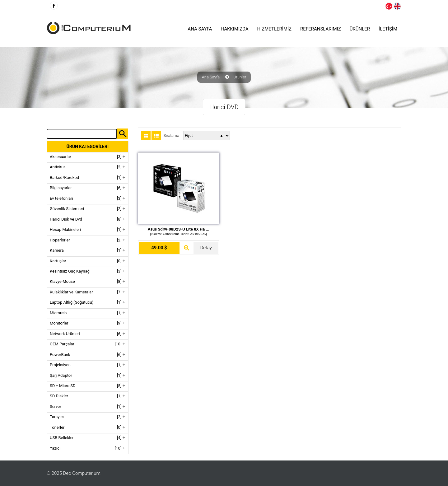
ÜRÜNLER (360, 29)
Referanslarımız (321, 29)
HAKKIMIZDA (234, 29)
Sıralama (171, 136)
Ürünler (240, 77)
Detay (206, 248)
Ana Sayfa (200, 29)
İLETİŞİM (388, 29)
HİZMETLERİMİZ (275, 29)
